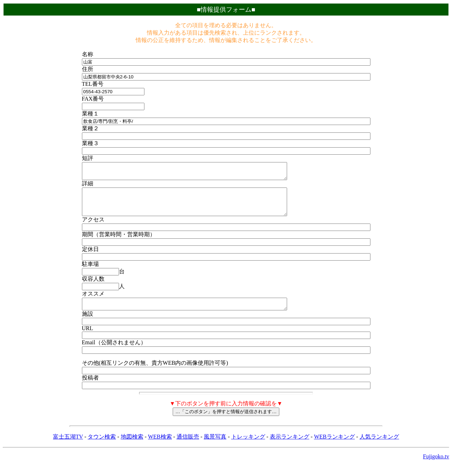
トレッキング (248, 447)
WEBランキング (334, 447)
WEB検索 (160, 447)
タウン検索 (102, 447)
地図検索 (132, 447)
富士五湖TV (68, 447)
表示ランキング (290, 447)
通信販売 (188, 447)
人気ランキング (379, 447)
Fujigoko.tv (436, 467)
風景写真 (215, 447)
